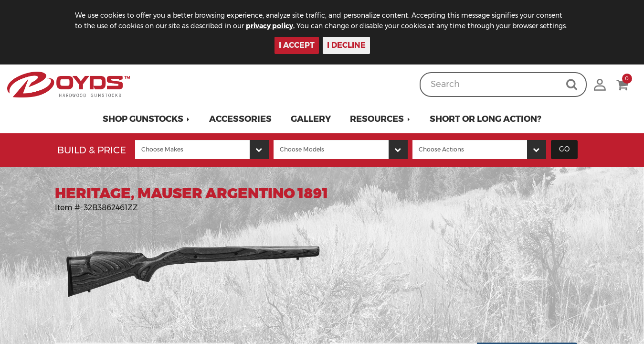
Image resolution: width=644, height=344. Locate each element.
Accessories (240, 119)
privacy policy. (270, 26)
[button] (146, 119)
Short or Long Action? (486, 119)
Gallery (311, 119)
